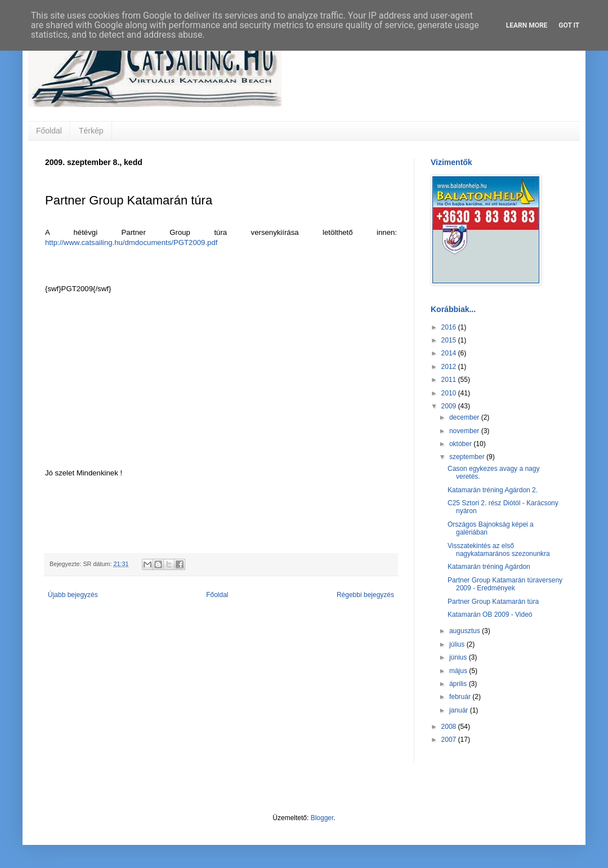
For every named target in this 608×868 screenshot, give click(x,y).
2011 (450, 380)
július (458, 644)
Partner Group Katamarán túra (493, 602)
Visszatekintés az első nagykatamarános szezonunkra (499, 550)
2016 (450, 327)
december (465, 417)
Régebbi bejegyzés (365, 595)
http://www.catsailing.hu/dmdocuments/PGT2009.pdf (131, 242)
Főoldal (49, 131)
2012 (450, 367)
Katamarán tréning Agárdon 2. (493, 490)
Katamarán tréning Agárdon (489, 567)
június (459, 657)
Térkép (91, 131)
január (460, 710)
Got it (569, 25)
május (459, 671)
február (461, 697)
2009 (450, 406)
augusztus (466, 631)
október (461, 444)
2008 (450, 727)
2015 (450, 340)
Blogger (322, 818)
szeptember (468, 457)
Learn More (527, 25)
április (459, 684)
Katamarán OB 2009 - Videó (490, 615)
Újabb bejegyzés (73, 595)
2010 (450, 393)
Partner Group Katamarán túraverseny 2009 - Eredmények (505, 584)
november (465, 431)
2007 (450, 740)
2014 (450, 353)
